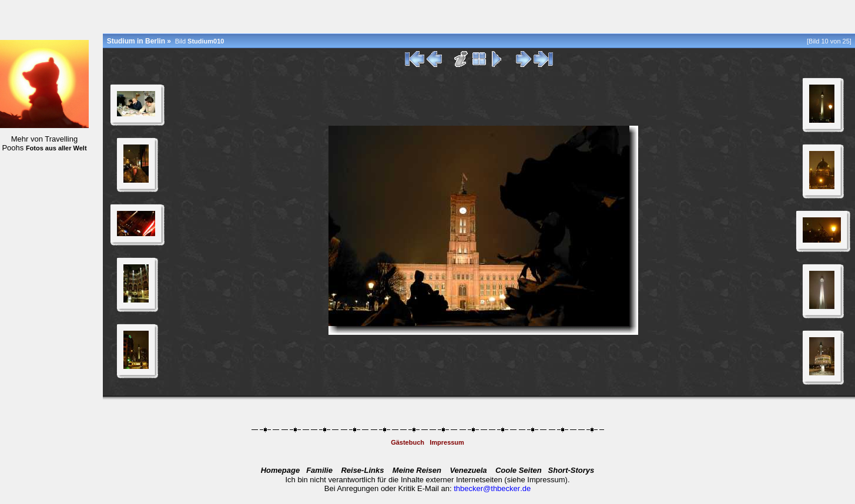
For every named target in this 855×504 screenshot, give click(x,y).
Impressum (447, 442)
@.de (507, 488)
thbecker (468, 488)
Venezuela (468, 470)
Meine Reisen (417, 470)
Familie (319, 470)
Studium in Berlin (136, 41)
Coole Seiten (519, 470)
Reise (362, 470)
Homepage (280, 470)
